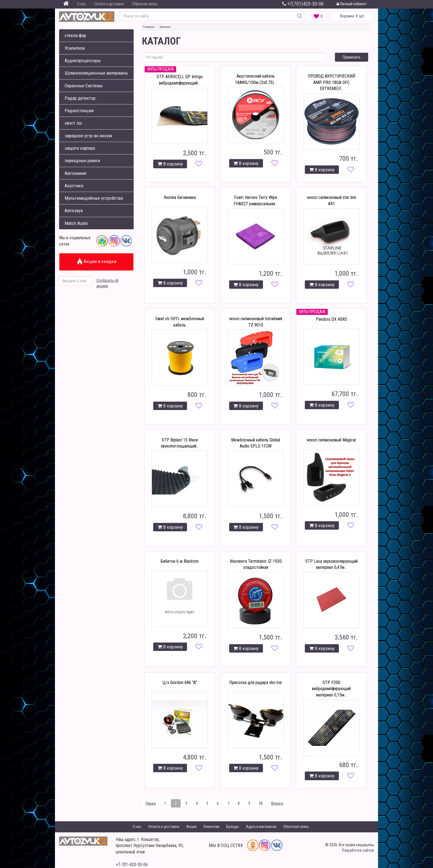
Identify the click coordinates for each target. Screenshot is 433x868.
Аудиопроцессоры (83, 61)
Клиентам (211, 827)
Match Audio (76, 223)
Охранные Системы (84, 86)
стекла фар (75, 35)
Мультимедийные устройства (94, 198)
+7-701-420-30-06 (132, 865)
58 (261, 803)
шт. (353, 16)
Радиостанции (79, 111)
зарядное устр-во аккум (88, 136)
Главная (149, 27)
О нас (81, 4)
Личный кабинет (352, 4)
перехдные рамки (82, 161)
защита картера (80, 148)
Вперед (277, 803)
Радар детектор (80, 98)
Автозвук (74, 211)
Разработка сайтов (358, 850)
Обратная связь (145, 4)
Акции (191, 827)
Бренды (233, 827)
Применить (352, 57)
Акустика (74, 186)
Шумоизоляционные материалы (96, 73)
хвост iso (73, 123)
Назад (151, 803)
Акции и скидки (97, 261)
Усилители (75, 48)
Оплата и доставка (109, 4)
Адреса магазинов (261, 827)
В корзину (170, 164)
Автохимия (75, 173)
